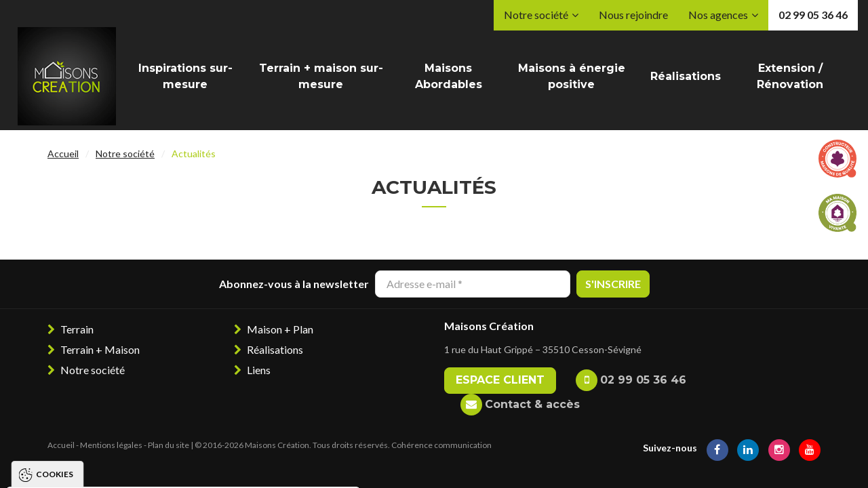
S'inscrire (613, 284)
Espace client (500, 380)
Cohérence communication (441, 445)
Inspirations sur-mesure (185, 76)
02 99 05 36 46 (813, 15)
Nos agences (718, 15)
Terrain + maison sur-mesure (321, 76)
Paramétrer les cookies (281, 465)
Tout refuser (159, 465)
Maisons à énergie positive (572, 76)
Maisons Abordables (449, 76)
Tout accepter (56, 465)
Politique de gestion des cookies (104, 425)
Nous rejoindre (633, 15)
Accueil (63, 154)
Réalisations (686, 76)
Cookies (55, 294)
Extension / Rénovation (790, 76)
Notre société (536, 15)
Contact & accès (532, 404)
